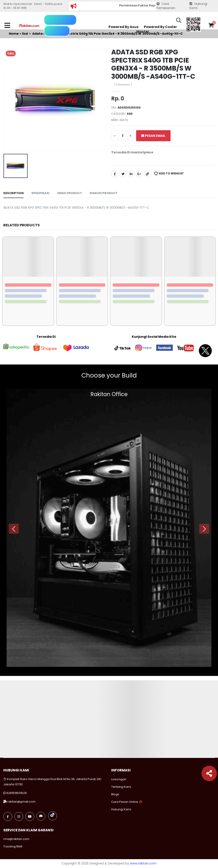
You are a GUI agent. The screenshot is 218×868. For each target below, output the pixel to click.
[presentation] (14, 529)
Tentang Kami (121, 787)
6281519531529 (17, 793)
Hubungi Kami (198, 6)
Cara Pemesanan (166, 6)
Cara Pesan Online (125, 802)
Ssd (130, 114)
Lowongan (119, 779)
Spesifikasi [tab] (40, 193)
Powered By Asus (124, 27)
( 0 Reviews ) (123, 85)
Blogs (115, 794)
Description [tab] (13, 193)
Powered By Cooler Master (157, 29)
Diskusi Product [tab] (103, 193)
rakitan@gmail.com (21, 802)
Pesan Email (153, 136)
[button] (179, 21)
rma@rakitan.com (16, 839)
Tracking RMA (13, 846)
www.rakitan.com (143, 863)
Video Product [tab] (70, 193)
